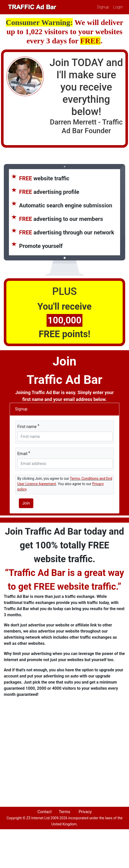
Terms (64, 812)
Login (118, 7)
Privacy (85, 812)
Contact (45, 812)
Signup (103, 7)
